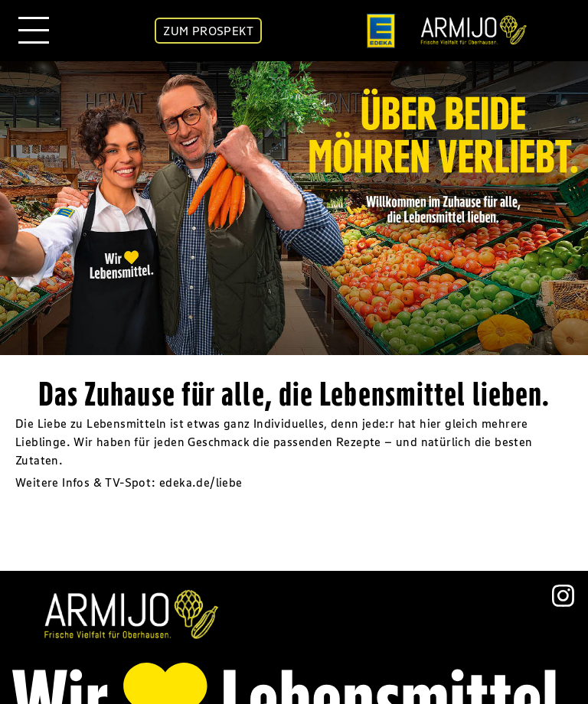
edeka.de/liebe (201, 482)
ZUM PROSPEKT (208, 31)
